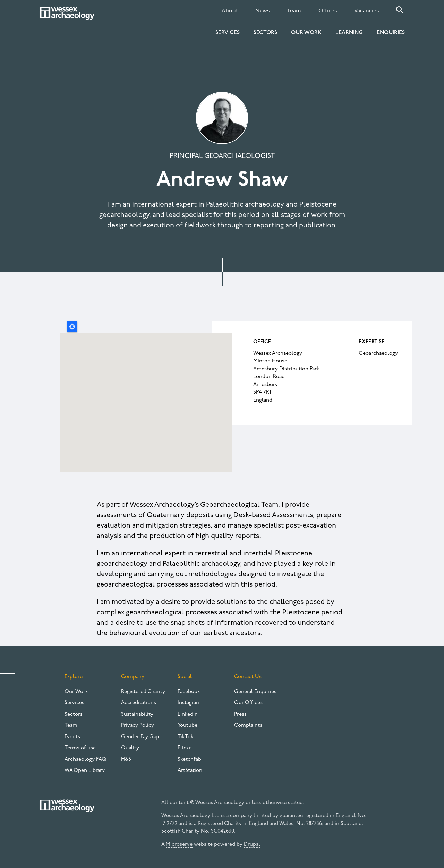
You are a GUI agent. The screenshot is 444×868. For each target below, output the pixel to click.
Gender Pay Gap (140, 737)
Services (228, 33)
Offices (328, 11)
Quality (130, 748)
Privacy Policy (138, 726)
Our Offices (248, 703)
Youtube (187, 726)
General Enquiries (255, 692)
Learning (349, 33)
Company (133, 677)
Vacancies (366, 11)
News (262, 11)
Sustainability (137, 714)
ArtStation (190, 771)
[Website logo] (67, 14)
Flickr (184, 748)
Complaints (248, 726)
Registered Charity (143, 692)
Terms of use (80, 748)
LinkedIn (188, 714)
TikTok (186, 737)
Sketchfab (189, 760)
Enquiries (391, 33)
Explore (74, 677)
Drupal (252, 845)
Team (294, 11)
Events (72, 737)
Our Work (306, 33)
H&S (126, 760)
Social (185, 677)
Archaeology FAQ (85, 760)
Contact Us (248, 677)
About (230, 11)
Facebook (189, 692)
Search (400, 10)
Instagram (189, 703)
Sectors (265, 33)
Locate (72, 327)
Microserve (179, 845)
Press (240, 714)
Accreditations (139, 703)
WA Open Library (85, 771)
